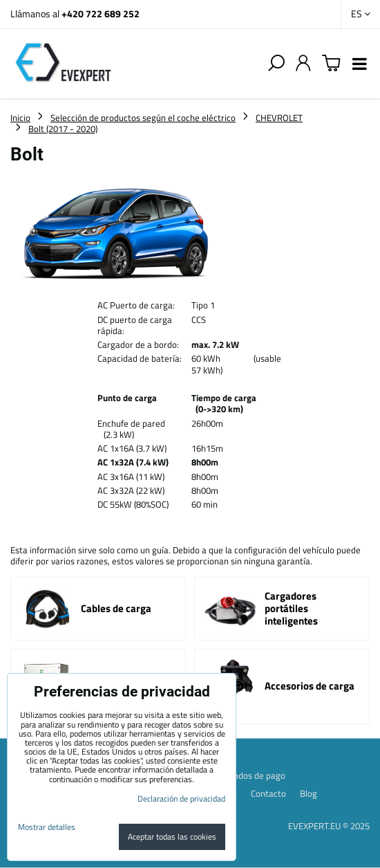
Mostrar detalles (47, 827)
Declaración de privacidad (181, 798)
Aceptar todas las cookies (172, 837)
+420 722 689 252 (101, 13)
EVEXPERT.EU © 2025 (329, 826)
